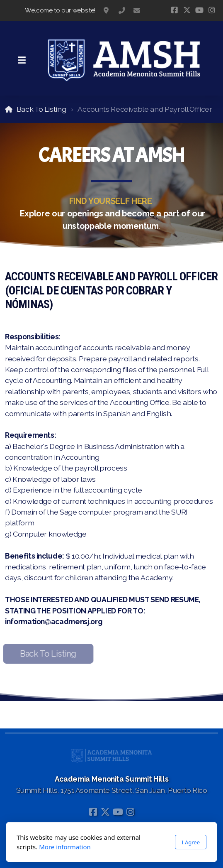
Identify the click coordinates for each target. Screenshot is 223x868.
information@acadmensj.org (137, 10)
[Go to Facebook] (175, 10)
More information (65, 847)
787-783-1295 (122, 10)
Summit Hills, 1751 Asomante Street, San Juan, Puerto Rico (107, 10)
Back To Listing (41, 109)
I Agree (191, 842)
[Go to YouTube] (199, 10)
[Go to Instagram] (212, 10)
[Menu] (22, 60)
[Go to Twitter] (187, 10)
